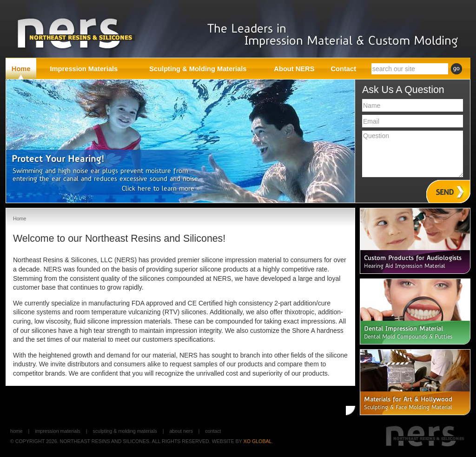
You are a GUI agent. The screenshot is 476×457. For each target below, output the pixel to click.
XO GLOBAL (258, 441)
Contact (213, 431)
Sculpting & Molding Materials (125, 431)
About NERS (181, 431)
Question (413, 154)
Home (17, 431)
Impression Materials (58, 431)
